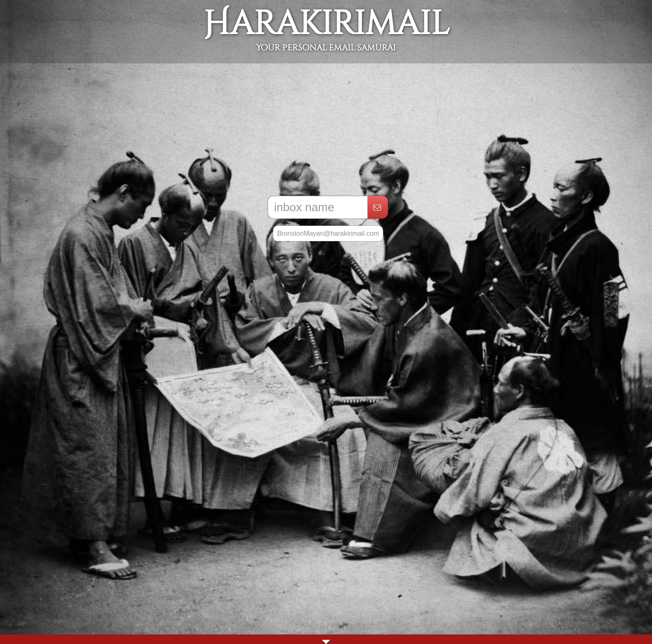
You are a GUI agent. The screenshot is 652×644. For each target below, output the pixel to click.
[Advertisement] (326, 129)
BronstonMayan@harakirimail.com (328, 233)
